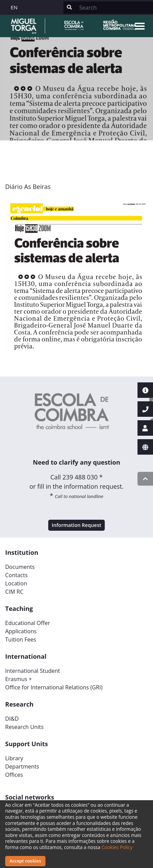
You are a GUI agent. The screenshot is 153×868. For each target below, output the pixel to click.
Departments (22, 766)
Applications (21, 631)
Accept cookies (25, 861)
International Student (33, 671)
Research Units (24, 727)
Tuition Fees (21, 639)
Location (16, 583)
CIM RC (14, 592)
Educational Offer (28, 623)
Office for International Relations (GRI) (54, 687)
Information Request (76, 525)
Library (14, 758)
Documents (20, 567)
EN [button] (14, 7)
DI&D (12, 719)
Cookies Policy (117, 847)
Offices (14, 775)
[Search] (114, 8)
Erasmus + (19, 679)
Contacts (16, 575)
